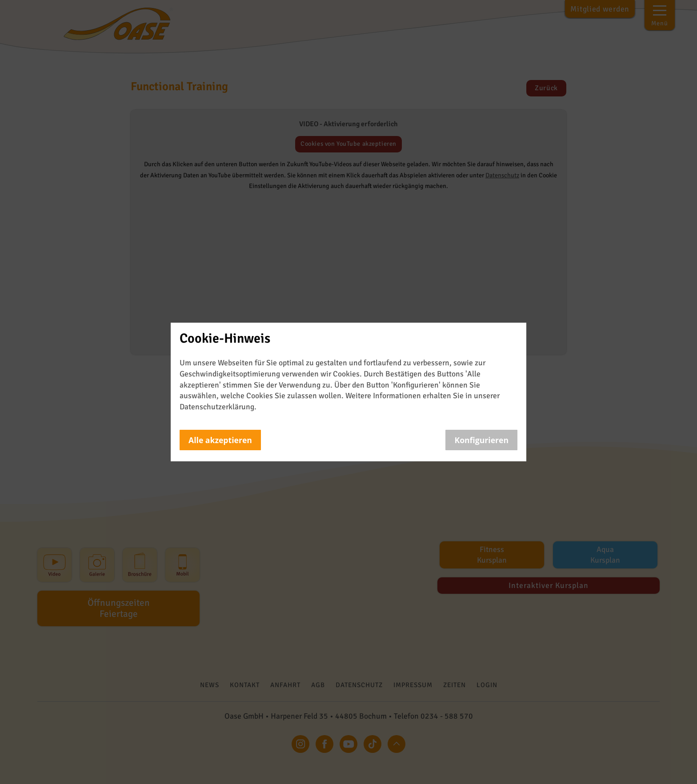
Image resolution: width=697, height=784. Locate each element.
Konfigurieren (481, 440)
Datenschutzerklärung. (218, 407)
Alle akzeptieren (220, 440)
